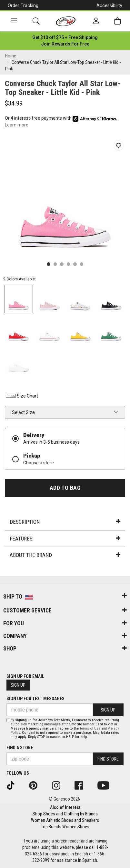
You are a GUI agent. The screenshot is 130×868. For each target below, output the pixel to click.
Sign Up (18, 685)
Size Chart (21, 396)
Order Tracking (23, 5)
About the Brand (65, 555)
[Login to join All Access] (65, 37)
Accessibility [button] (109, 5)
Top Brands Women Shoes (65, 827)
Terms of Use (90, 728)
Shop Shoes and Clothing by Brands (65, 814)
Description (65, 522)
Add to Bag (65, 488)
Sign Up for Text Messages (35, 699)
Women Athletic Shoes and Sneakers (65, 820)
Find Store (108, 759)
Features (65, 539)
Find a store (20, 748)
